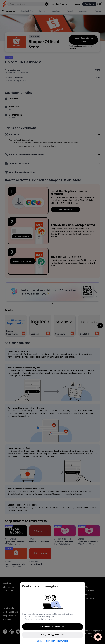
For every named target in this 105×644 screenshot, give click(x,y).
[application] (98, 637)
